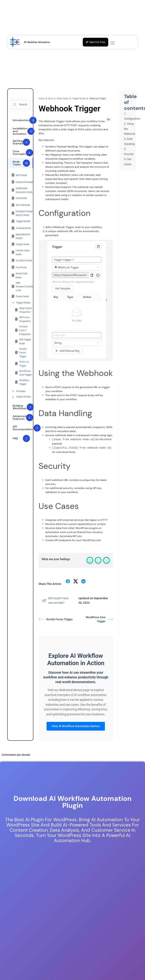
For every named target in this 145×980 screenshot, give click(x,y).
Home (42, 99)
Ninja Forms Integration (25, 310)
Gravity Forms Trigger (23, 353)
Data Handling (129, 141)
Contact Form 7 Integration (25, 330)
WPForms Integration (25, 319)
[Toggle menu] (112, 43)
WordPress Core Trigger (25, 373)
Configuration (132, 119)
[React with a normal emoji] (98, 560)
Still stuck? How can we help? (55, 600)
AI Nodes (21, 391)
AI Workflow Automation (37, 42)
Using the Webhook (130, 129)
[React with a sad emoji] (106, 560)
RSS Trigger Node (25, 341)
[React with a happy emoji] (90, 560)
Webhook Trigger (24, 364)
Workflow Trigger (24, 382)
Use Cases (128, 162)
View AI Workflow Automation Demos (76, 726)
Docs (51, 99)
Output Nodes (23, 397)
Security (129, 154)
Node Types (62, 99)
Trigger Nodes (23, 303)
